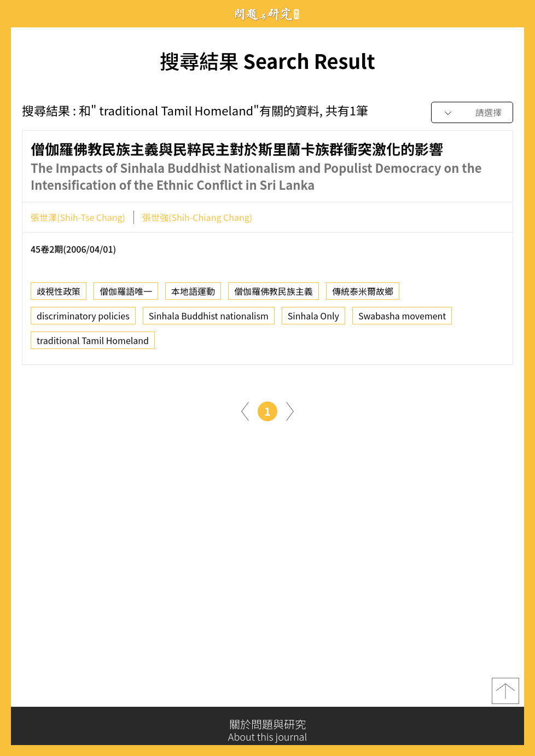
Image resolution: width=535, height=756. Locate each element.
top (505, 695)
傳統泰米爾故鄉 (363, 294)
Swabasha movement (402, 319)
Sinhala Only (313, 319)
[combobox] (472, 113)
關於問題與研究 (267, 730)
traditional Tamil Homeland (93, 344)
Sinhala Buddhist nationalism (209, 319)
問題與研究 (267, 14)
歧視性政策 (59, 294)
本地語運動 (193, 294)
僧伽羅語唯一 (126, 294)
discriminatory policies (83, 319)
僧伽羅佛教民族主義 (274, 294)
